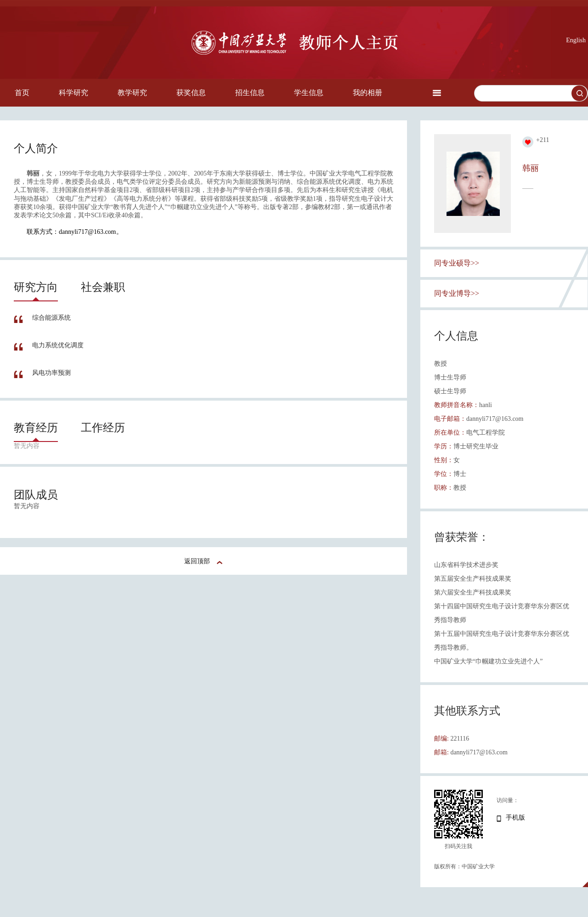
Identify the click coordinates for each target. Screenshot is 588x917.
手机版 (515, 818)
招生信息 (250, 93)
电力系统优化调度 (58, 345)
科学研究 (73, 93)
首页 (22, 93)
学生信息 (309, 93)
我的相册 (367, 93)
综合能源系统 (51, 318)
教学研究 (132, 93)
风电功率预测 (51, 373)
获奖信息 (191, 93)
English (576, 40)
